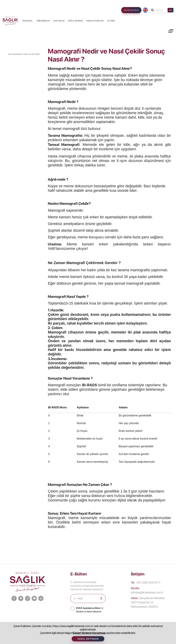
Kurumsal (27, 21)
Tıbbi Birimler (43, 21)
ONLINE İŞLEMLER (131, 10)
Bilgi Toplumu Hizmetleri (53, 624)
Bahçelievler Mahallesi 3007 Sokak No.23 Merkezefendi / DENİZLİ (148, 602)
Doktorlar (59, 21)
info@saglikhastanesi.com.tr (147, 590)
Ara (170, 10)
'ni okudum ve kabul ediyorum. (90, 610)
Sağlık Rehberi (75, 21)
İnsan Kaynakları (95, 21)
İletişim (111, 21)
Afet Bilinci (149, 624)
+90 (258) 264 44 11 (146, 583)
